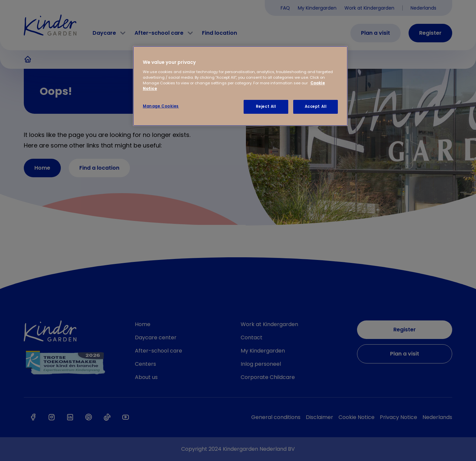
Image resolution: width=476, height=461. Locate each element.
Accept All (316, 106)
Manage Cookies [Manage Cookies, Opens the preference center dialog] (161, 106)
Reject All (266, 106)
